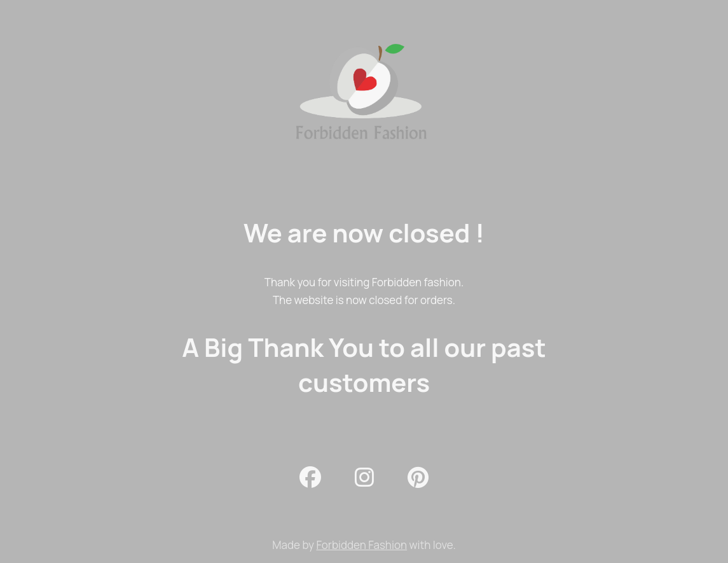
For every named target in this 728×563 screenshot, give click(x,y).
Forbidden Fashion (361, 545)
